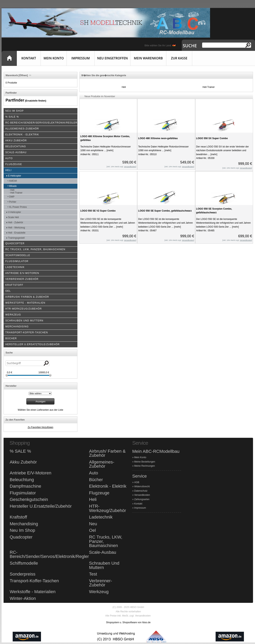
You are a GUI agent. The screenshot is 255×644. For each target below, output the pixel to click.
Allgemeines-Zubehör (102, 464)
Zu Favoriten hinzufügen (40, 427)
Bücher (96, 480)
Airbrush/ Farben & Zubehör (107, 453)
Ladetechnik (101, 517)
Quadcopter (21, 537)
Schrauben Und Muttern (104, 565)
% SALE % (20, 451)
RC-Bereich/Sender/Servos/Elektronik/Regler (49, 554)
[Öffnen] (23, 75)
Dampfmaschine (25, 486)
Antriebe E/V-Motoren (30, 473)
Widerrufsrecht (142, 486)
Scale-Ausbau (103, 552)
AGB (137, 482)
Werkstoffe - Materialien (33, 592)
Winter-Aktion (23, 598)
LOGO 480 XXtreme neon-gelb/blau (158, 138)
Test (93, 574)
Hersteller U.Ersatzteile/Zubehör (41, 506)
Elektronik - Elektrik (108, 486)
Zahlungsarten (142, 499)
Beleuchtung (22, 480)
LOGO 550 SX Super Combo (212, 138)
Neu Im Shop (22, 530)
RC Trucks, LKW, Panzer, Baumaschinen (106, 541)
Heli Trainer (209, 87)
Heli (124, 87)
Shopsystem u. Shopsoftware (122, 622)
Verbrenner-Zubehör (101, 583)
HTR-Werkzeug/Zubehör (108, 508)
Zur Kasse (179, 58)
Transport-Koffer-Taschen (34, 581)
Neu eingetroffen (113, 58)
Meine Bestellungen (145, 462)
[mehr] (110, 150)
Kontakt (29, 58)
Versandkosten (142, 495)
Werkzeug (99, 592)
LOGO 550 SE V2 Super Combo (98, 211)
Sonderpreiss (23, 574)
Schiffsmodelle (24, 563)
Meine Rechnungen (145, 466)
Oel (92, 530)
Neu (93, 524)
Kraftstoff (18, 517)
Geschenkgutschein (29, 500)
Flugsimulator (23, 493)
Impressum (81, 58)
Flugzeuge (99, 493)
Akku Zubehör (23, 462)
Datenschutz (141, 491)
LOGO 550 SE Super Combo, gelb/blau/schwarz (165, 211)
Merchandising (24, 524)
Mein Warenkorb (148, 58)
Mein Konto (54, 58)
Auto (94, 473)
